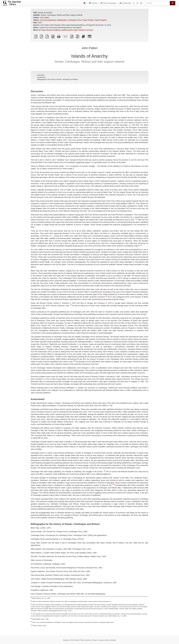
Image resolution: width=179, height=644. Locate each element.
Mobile (113, 640)
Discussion (41, 75)
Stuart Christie (88, 20)
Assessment (41, 77)
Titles (82, 640)
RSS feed (75, 640)
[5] (141, 245)
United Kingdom (101, 20)
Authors (88, 640)
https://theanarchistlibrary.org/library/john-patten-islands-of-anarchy (67, 30)
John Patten (45, 18)
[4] (136, 219)
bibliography (62, 20)
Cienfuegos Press (75, 20)
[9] (104, 471)
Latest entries (104, 640)
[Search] (157, 3)
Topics (95, 640)
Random (66, 640)
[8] (74, 361)
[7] (71, 305)
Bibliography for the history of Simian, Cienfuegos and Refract (58, 79)
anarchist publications (48, 20)
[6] (107, 296)
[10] (114, 485)
